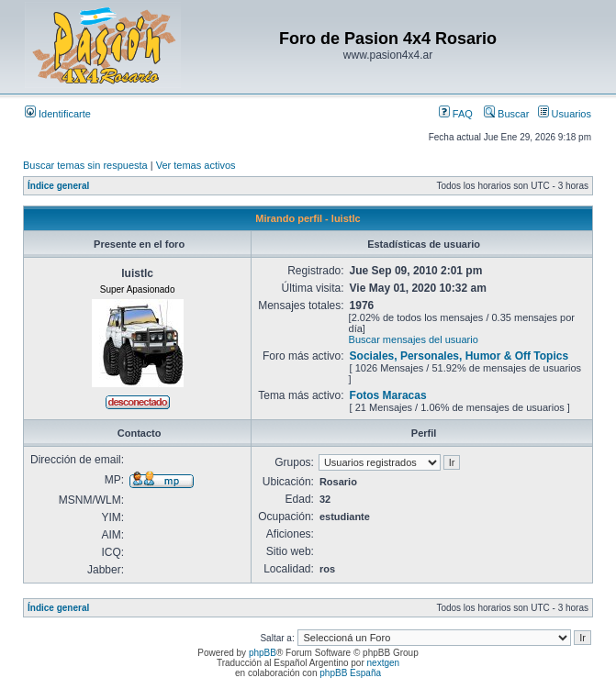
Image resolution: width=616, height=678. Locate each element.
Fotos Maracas (388, 395)
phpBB (263, 653)
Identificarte (58, 114)
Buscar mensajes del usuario (414, 339)
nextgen (384, 663)
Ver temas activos (196, 165)
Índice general (58, 186)
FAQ (456, 114)
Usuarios (565, 114)
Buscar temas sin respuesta (85, 165)
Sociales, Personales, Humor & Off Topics (459, 356)
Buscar (506, 114)
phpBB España (350, 673)
